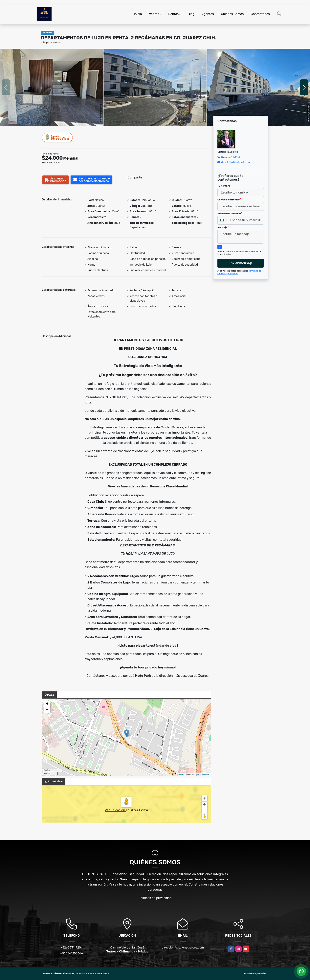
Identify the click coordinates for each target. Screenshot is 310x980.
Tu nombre (224, 186)
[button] (76, 122)
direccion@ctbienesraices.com (183, 948)
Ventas (154, 14)
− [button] (47, 710)
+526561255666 (72, 953)
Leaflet (181, 774)
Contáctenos (260, 14)
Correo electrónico (229, 200)
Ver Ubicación (115, 810)
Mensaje (223, 227)
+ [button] (47, 704)
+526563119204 (230, 157)
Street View (57, 137)
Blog (191, 14)
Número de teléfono (230, 214)
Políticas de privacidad (155, 898)
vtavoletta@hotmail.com (235, 162)
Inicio (138, 14)
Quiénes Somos (232, 14)
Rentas (173, 14)
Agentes (208, 14)
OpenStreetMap (202, 774)
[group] (51, 87)
